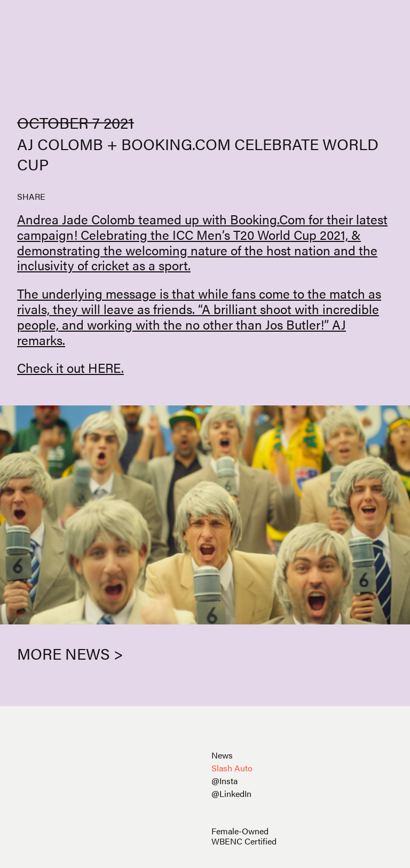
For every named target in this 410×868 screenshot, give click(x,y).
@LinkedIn (231, 793)
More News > (70, 653)
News (222, 755)
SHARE (31, 196)
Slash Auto (232, 768)
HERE (105, 367)
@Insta (224, 781)
